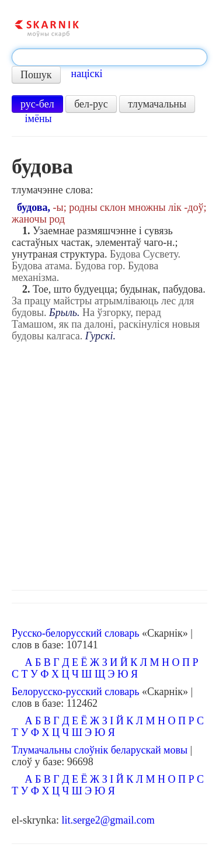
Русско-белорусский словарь (75, 633)
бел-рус (91, 104)
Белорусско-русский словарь (76, 692)
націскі (87, 74)
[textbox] (109, 57)
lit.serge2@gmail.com (108, 820)
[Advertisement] (109, 463)
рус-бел (37, 104)
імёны (39, 119)
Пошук (36, 75)
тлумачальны (157, 104)
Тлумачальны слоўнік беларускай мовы (100, 750)
